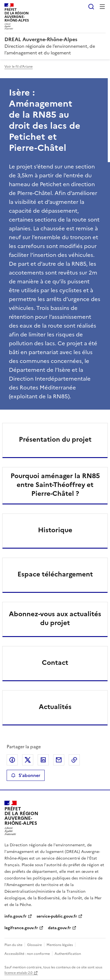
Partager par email (59, 760)
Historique (55, 530)
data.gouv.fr (59, 928)
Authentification (68, 954)
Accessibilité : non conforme (27, 954)
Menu (102, 7)
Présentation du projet (55, 439)
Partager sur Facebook (12, 760)
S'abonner (26, 775)
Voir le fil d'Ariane (19, 67)
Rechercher (91, 7)
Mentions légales (60, 945)
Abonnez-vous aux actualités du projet (55, 618)
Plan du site (13, 945)
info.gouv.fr (16, 916)
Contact (55, 663)
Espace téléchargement (55, 574)
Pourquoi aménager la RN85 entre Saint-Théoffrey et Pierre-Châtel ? (55, 485)
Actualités (55, 707)
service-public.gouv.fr (57, 916)
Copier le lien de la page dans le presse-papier (74, 760)
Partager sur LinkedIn (43, 760)
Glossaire (34, 945)
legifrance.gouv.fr (21, 928)
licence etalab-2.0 (18, 973)
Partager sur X (28, 760)
